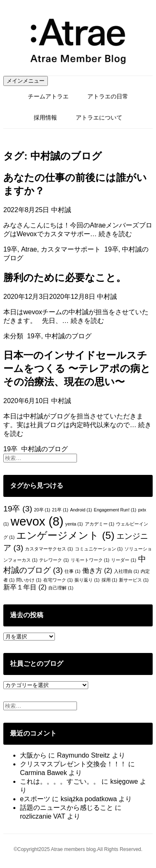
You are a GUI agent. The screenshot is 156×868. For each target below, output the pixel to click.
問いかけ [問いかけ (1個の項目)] (29, 580)
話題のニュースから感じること (67, 808)
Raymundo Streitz (83, 755)
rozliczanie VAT (42, 816)
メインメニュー (26, 81)
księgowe (124, 781)
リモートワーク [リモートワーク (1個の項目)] (90, 560)
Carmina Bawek (43, 773)
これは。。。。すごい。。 (60, 781)
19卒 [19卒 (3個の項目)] (18, 509)
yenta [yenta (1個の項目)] (74, 524)
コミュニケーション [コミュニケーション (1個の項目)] (99, 549)
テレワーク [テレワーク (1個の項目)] (54, 560)
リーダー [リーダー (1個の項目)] (124, 560)
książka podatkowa (89, 799)
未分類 (13, 336)
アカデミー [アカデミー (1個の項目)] (100, 524)
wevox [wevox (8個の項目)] (37, 521)
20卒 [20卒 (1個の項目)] (42, 510)
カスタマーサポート (71, 249)
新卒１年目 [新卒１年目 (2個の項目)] (25, 587)
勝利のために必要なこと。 (65, 278)
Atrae (29, 249)
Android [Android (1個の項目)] (81, 510)
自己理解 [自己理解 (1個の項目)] (61, 588)
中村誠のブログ (68, 336)
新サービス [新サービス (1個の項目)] (134, 580)
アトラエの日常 (108, 96)
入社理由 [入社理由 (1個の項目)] (126, 571)
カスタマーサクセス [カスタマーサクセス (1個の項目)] (49, 549)
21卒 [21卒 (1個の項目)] (60, 510)
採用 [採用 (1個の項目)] (109, 580)
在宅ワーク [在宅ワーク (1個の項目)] (58, 580)
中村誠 (61, 210)
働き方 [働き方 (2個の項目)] (97, 571)
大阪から (33, 755)
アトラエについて (99, 117)
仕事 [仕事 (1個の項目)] (72, 571)
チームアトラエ (48, 96)
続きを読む (115, 234)
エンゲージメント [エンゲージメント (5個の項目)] (65, 535)
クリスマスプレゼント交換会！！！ (73, 764)
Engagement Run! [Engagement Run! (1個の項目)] (115, 510)
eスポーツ (35, 799)
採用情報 (45, 117)
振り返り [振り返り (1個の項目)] (87, 580)
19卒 (10, 249)
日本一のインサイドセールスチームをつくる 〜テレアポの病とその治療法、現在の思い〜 (77, 368)
